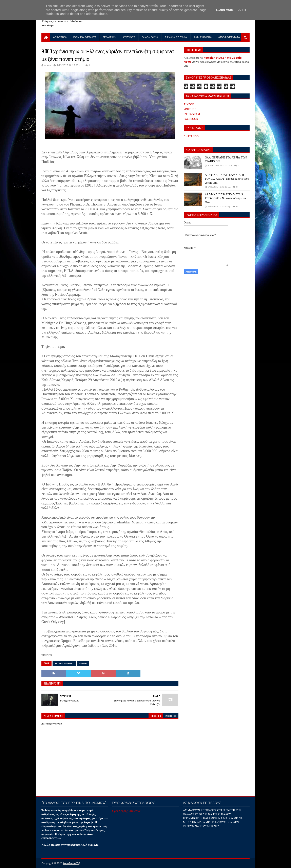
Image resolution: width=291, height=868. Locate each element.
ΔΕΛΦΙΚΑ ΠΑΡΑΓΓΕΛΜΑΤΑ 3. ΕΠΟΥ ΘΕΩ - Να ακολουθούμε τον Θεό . (226, 198)
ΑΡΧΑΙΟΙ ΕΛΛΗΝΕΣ (64, 663)
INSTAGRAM (192, 114)
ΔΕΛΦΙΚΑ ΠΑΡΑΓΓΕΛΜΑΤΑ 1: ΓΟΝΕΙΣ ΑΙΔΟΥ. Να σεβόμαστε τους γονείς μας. (227, 179)
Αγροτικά (60, 37)
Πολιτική (110, 37)
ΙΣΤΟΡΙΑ (83, 663)
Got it (242, 10)
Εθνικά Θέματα (85, 37)
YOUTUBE (190, 109)
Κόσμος (129, 37)
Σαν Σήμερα (203, 37)
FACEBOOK (191, 119)
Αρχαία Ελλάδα (176, 37)
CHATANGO (191, 136)
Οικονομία (150, 37)
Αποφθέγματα (229, 37)
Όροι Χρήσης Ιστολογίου (127, 811)
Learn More (225, 10)
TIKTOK (189, 104)
